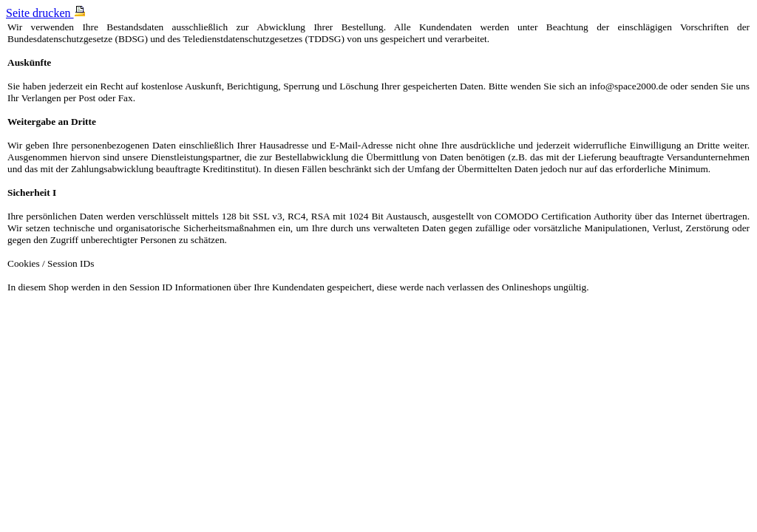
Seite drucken (46, 13)
